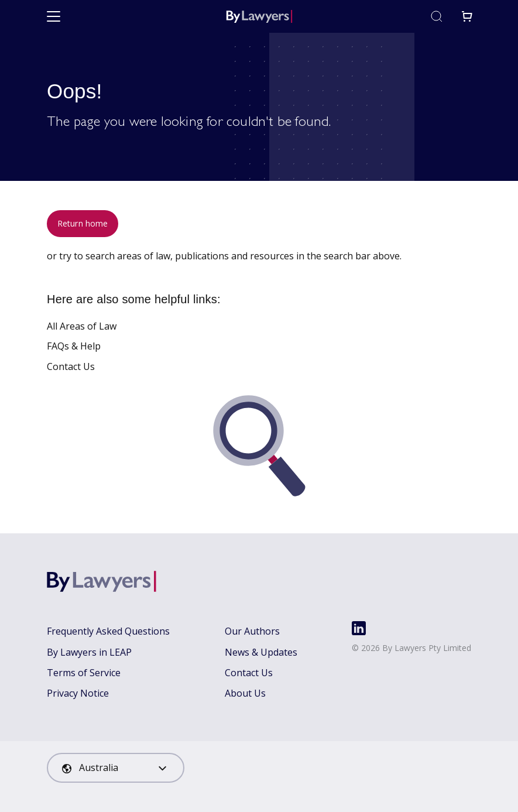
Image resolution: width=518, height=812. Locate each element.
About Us (245, 693)
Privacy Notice (78, 693)
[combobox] (116, 768)
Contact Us (71, 366)
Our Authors (252, 631)
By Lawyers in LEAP (89, 652)
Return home (83, 223)
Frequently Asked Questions (108, 631)
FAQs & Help (74, 346)
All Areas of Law (82, 326)
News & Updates (261, 652)
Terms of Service (84, 673)
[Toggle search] (437, 16)
